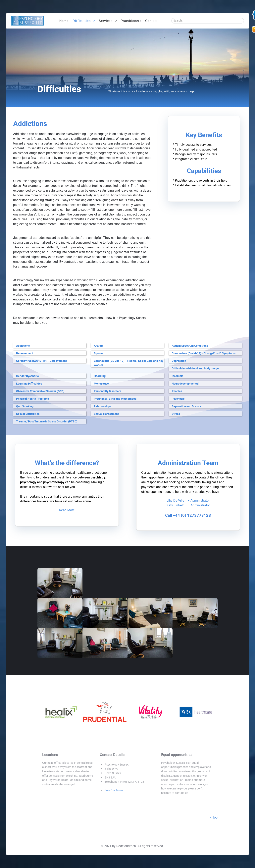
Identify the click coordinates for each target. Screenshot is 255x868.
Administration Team (188, 463)
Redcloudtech (126, 846)
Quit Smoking (25, 406)
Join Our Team (114, 790)
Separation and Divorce (187, 406)
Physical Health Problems (32, 399)
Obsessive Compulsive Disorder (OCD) (40, 391)
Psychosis (178, 399)
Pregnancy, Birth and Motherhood (115, 399)
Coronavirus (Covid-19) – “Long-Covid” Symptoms (204, 353)
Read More (67, 510)
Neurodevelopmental (185, 384)
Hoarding (100, 376)
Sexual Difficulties (28, 414)
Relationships (103, 406)
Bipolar (98, 353)
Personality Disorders (107, 391)
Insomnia (178, 376)
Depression (179, 361)
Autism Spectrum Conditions (190, 346)
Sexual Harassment (106, 414)
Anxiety (99, 346)
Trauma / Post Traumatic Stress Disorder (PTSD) (47, 422)
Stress (176, 414)
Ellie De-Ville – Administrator (188, 500)
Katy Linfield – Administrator (188, 505)
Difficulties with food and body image (195, 369)
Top (214, 817)
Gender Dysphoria (27, 376)
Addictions (23, 346)
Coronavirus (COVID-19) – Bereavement (41, 361)
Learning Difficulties (29, 384)
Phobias (177, 391)
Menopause (101, 384)
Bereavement (25, 353)
